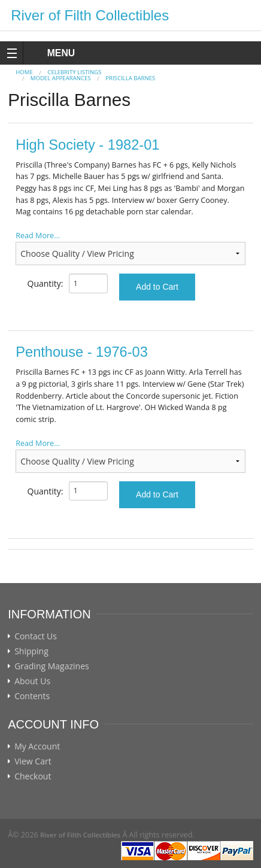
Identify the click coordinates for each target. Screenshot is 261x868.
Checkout (33, 776)
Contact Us (36, 636)
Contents (32, 696)
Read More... (38, 236)
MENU (50, 53)
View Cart (33, 761)
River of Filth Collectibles (90, 15)
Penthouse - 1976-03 (82, 352)
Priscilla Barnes (130, 78)
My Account (37, 746)
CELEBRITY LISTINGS (74, 72)
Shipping (31, 651)
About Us (32, 681)
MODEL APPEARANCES (61, 78)
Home (24, 72)
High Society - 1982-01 (87, 145)
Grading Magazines (52, 666)
